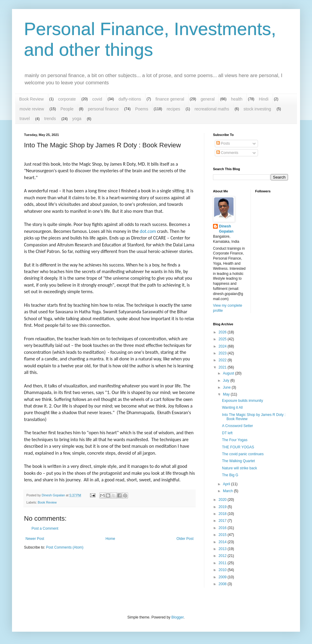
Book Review (31, 99)
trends (50, 119)
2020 (223, 500)
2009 (223, 577)
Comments (227, 153)
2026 (223, 332)
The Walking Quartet (238, 461)
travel (25, 119)
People (67, 109)
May (227, 394)
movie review (32, 109)
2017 (223, 521)
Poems (142, 109)
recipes (173, 109)
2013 (223, 549)
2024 (223, 346)
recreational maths (212, 109)
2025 (223, 339)
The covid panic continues (243, 454)
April (227, 484)
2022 (223, 360)
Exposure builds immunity (243, 401)
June (227, 387)
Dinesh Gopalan (226, 229)
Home (110, 539)
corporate (67, 99)
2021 (223, 367)
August (229, 373)
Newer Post (35, 539)
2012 (223, 556)
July (227, 381)
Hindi (264, 99)
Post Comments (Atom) (65, 547)
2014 (223, 542)
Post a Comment (45, 528)
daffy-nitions (130, 99)
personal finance (103, 109)
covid (97, 99)
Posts (223, 143)
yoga (77, 119)
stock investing (257, 109)
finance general (170, 99)
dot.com (148, 231)
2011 (223, 563)
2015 (223, 535)
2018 (223, 514)
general (208, 99)
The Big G (230, 475)
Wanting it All (232, 408)
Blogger (177, 617)
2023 (223, 353)
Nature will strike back (240, 468)
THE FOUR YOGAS (238, 447)
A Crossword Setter (237, 426)
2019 (223, 507)
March (228, 491)
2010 (223, 570)
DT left (227, 433)
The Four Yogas (235, 440)
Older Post (185, 539)
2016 (223, 528)
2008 (223, 584)
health (237, 99)
